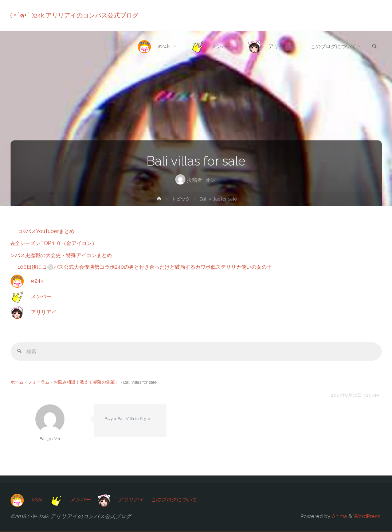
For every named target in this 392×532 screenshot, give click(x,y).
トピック (181, 199)
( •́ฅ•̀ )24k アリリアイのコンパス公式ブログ (75, 15)
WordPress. (368, 516)
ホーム (17, 382)
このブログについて (179, 500)
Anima (339, 516)
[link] (374, 47)
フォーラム (39, 382)
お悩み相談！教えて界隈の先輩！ (86, 382)
